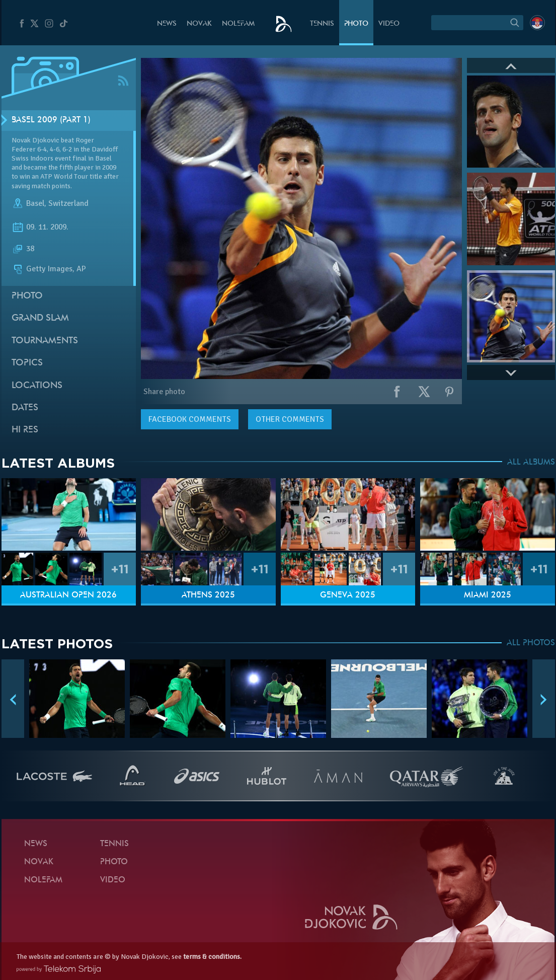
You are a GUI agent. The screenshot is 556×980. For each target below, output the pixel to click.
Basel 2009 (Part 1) (51, 120)
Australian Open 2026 (68, 595)
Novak (199, 24)
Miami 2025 (488, 595)
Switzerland (68, 203)
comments (190, 419)
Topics (27, 363)
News (167, 24)
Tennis (322, 24)
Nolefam (238, 24)
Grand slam (40, 318)
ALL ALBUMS (531, 463)
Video (389, 24)
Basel (35, 203)
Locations (37, 386)
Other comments (290, 419)
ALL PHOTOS (531, 643)
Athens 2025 (208, 595)
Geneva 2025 (348, 595)
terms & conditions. (212, 957)
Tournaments (45, 341)
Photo (356, 24)
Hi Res (25, 430)
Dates (25, 408)
